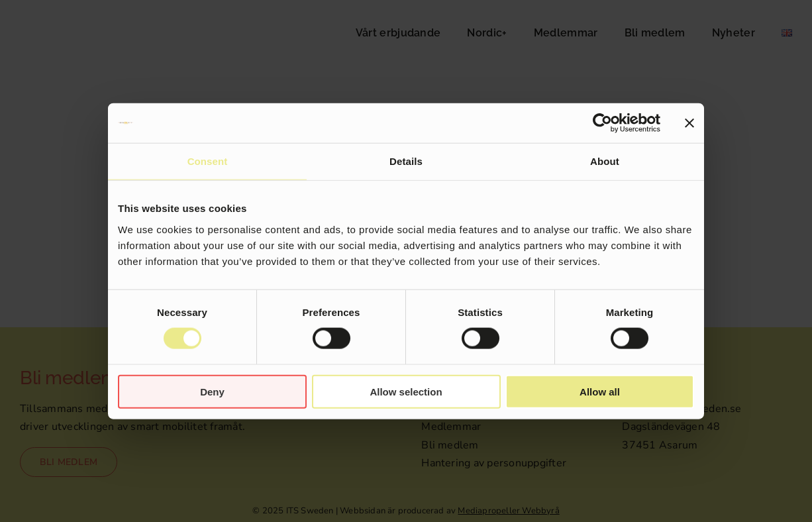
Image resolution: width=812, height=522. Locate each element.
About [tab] (605, 161)
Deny (212, 391)
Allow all (600, 391)
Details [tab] (406, 161)
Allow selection (406, 391)
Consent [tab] (208, 161)
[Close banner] (689, 123)
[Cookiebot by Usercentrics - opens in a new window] (602, 123)
